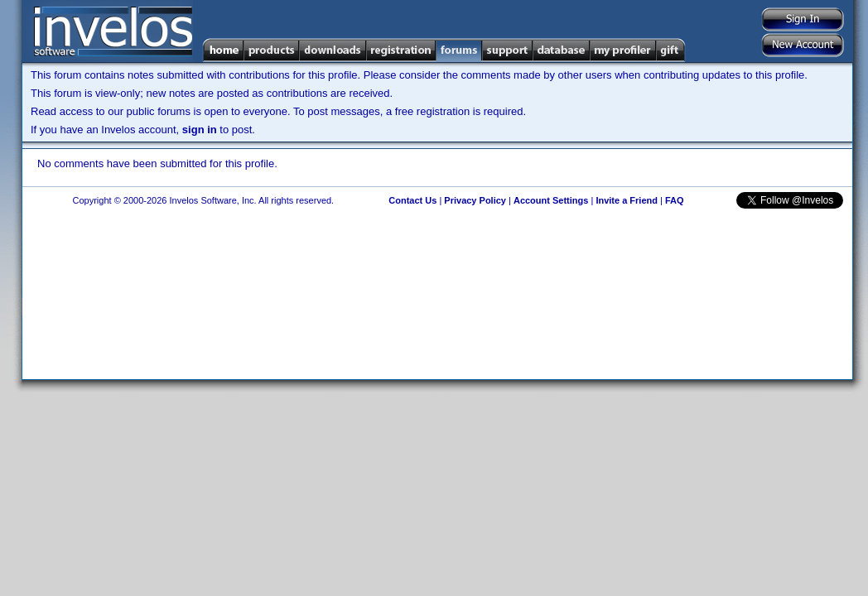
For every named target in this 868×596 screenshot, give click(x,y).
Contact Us (412, 200)
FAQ (675, 200)
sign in (200, 130)
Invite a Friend (627, 200)
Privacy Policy (475, 200)
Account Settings (551, 200)
